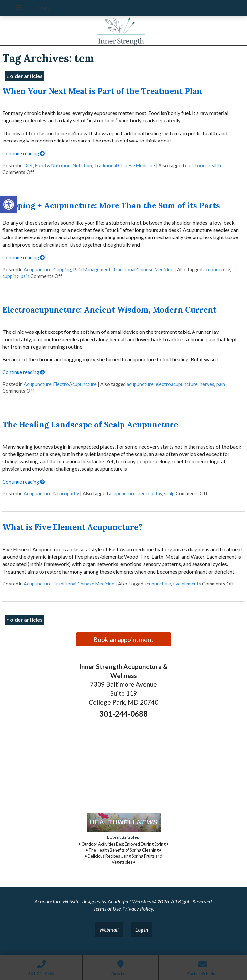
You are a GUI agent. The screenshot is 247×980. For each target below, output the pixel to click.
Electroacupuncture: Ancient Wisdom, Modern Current (109, 310)
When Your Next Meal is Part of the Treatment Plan (102, 91)
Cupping (62, 270)
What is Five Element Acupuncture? (72, 527)
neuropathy (150, 494)
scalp (169, 494)
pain (25, 276)
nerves (207, 384)
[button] (9, 205)
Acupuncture (38, 270)
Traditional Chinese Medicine (124, 165)
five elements (187, 584)
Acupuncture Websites (58, 901)
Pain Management (92, 270)
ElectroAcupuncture (75, 384)
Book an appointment (123, 639)
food (200, 165)
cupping (11, 276)
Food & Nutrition (53, 165)
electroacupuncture (177, 384)
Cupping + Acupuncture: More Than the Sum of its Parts (111, 206)
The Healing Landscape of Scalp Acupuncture (90, 425)
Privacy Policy (138, 909)
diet (189, 165)
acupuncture (217, 270)
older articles (24, 76)
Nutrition (82, 165)
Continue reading (23, 154)
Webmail (109, 929)
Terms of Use (107, 909)
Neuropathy (66, 494)
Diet (28, 165)
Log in (142, 929)
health (214, 165)
